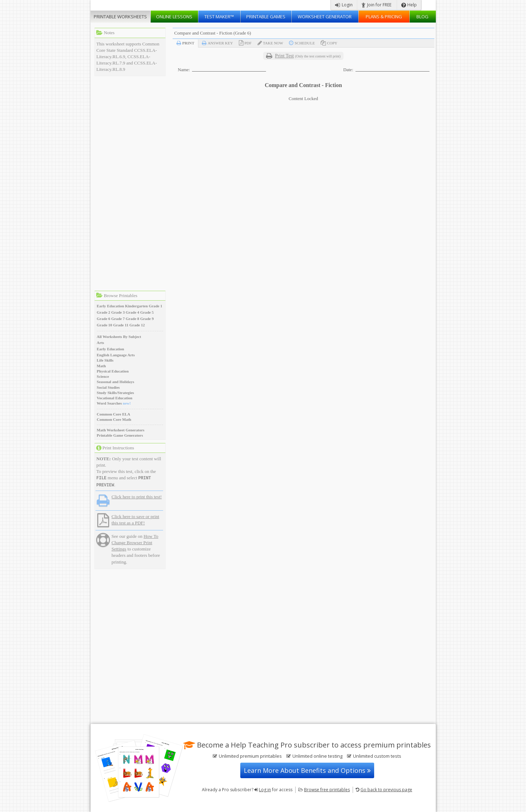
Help (409, 5)
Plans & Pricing (384, 17)
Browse (327, 790)
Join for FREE (376, 5)
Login (344, 5)
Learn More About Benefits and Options (307, 770)
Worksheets (120, 17)
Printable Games (266, 17)
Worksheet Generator (325, 17)
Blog (422, 17)
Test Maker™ (219, 17)
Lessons (174, 17)
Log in (265, 790)
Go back (386, 790)
